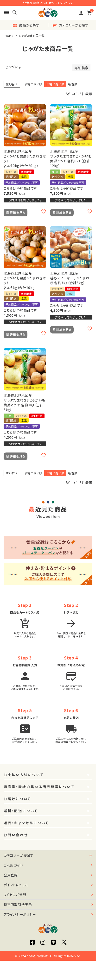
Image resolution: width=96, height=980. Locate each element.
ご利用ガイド (13, 865)
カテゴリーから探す (70, 25)
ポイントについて (16, 885)
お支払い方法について (24, 775)
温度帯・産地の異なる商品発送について (39, 787)
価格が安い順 (33, 84)
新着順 (73, 84)
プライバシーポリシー (20, 914)
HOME (9, 35)
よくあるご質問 (15, 895)
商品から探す (26, 25)
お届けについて (17, 799)
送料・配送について (21, 811)
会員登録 (11, 875)
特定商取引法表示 (18, 905)
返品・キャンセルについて (26, 823)
